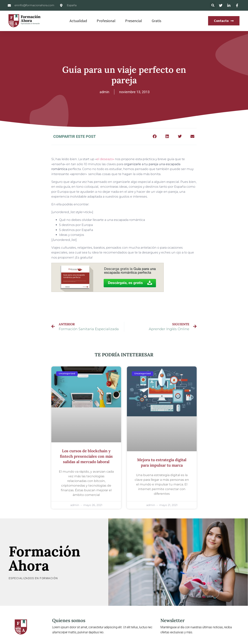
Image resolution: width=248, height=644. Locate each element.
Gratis (156, 21)
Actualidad (78, 21)
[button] (213, 5)
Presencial (134, 21)
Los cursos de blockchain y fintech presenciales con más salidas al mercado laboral (86, 456)
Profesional (106, 21)
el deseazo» (105, 159)
